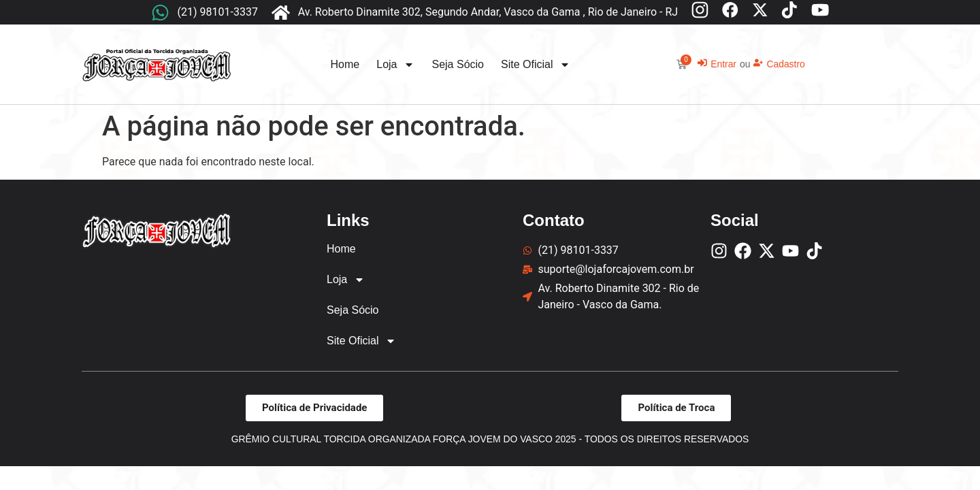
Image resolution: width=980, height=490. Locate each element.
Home (345, 64)
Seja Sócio (458, 64)
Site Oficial (536, 65)
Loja (395, 65)
